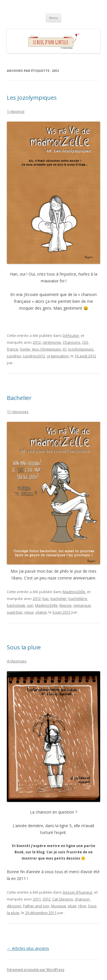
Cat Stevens (63, 899)
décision (14, 906)
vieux (29, 612)
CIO (85, 342)
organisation (58, 356)
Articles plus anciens (28, 948)
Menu (53, 18)
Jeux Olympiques (47, 349)
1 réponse (16, 111)
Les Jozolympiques (32, 98)
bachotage (16, 605)
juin (30, 605)
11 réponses (18, 412)
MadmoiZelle (74, 592)
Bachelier (19, 398)
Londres (14, 356)
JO (65, 349)
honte (25, 349)
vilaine (41, 612)
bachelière (78, 599)
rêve (82, 906)
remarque (82, 605)
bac (46, 599)
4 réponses (17, 661)
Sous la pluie (24, 647)
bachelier (59, 599)
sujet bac (15, 612)
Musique (59, 906)
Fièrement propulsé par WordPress (36, 970)
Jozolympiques (81, 349)
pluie (72, 906)
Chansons (72, 342)
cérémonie (52, 342)
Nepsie (65, 605)
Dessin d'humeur (78, 892)
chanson (82, 899)
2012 (37, 342)
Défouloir (71, 335)
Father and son (36, 906)
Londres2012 (34, 356)
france (13, 349)
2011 (37, 899)
